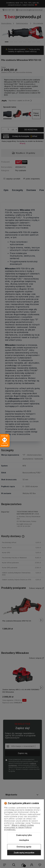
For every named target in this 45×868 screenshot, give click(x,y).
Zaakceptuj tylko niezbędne (24, 838)
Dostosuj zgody (24, 847)
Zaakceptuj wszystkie (24, 853)
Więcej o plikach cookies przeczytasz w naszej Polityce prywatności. (19, 827)
